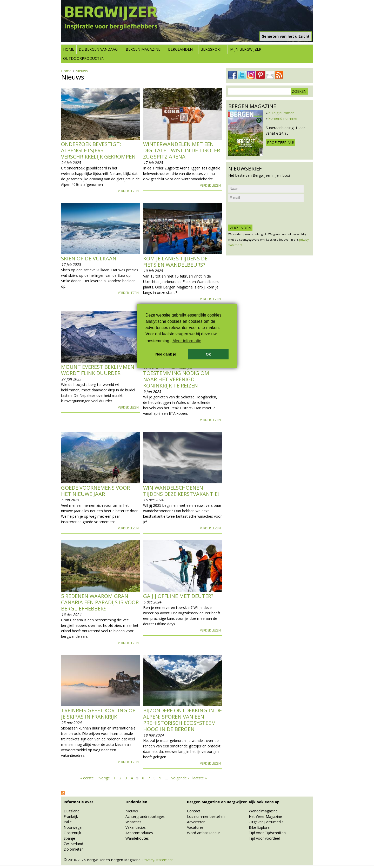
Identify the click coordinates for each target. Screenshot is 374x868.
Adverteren (196, 822)
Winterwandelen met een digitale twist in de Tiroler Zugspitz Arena (182, 150)
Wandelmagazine (263, 811)
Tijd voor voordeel (264, 838)
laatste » (200, 778)
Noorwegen (74, 827)
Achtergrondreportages (145, 816)
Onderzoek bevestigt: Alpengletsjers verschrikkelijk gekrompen (98, 150)
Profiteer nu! (280, 143)
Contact (194, 811)
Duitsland (72, 811)
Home (69, 49)
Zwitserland (73, 844)
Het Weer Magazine (265, 816)
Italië (68, 822)
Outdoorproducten (84, 58)
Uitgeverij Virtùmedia (266, 822)
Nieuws (82, 71)
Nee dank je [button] (166, 354)
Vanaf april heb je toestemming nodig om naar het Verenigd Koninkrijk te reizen (176, 376)
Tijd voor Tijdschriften (267, 833)
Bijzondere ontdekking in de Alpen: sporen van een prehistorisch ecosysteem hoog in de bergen (182, 720)
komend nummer (283, 118)
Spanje (69, 838)
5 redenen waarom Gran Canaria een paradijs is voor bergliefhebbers (100, 602)
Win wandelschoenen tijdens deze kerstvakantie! (181, 491)
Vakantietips (136, 827)
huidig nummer (281, 113)
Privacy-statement (158, 860)
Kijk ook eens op (264, 802)
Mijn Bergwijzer (246, 49)
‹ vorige (104, 778)
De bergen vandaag (98, 49)
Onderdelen (136, 802)
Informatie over (78, 802)
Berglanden (180, 49)
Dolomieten (74, 849)
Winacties (133, 822)
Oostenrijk (72, 833)
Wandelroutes (137, 838)
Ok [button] (208, 354)
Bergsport (211, 49)
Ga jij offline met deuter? (178, 596)
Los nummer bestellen (206, 816)
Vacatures (195, 827)
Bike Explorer (260, 827)
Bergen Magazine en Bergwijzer (217, 802)
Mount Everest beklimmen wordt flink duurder (98, 370)
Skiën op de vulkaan (89, 258)
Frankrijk (71, 816)
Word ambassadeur (203, 833)
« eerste (87, 778)
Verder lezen (128, 191)
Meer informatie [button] (187, 341)
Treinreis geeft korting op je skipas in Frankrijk (98, 714)
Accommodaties (139, 833)
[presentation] (268, 213)
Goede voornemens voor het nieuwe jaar (95, 491)
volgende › (180, 778)
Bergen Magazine (143, 49)
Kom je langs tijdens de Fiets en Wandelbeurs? (175, 262)
